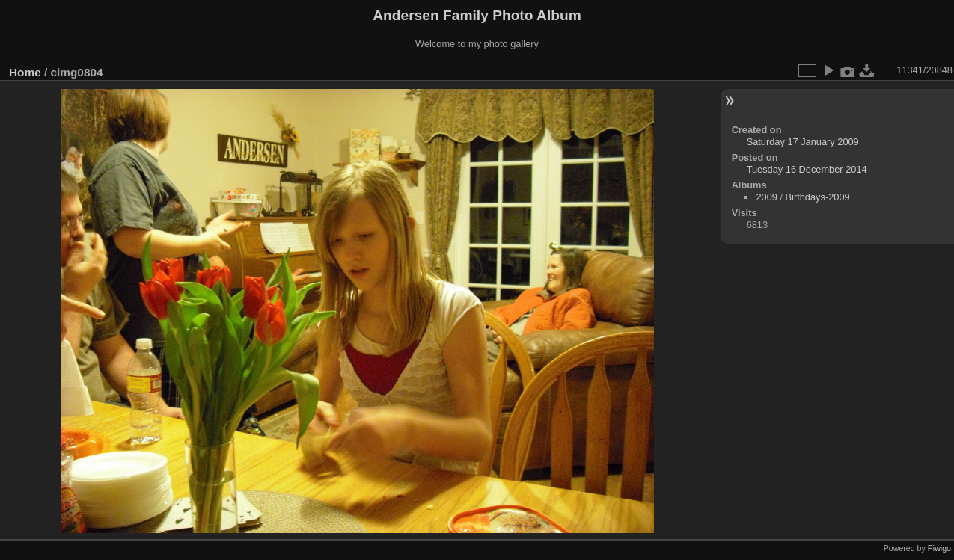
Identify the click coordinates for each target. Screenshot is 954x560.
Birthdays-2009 (818, 197)
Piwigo (939, 548)
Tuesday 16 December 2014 (807, 169)
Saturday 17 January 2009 (803, 142)
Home (25, 72)
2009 (766, 197)
